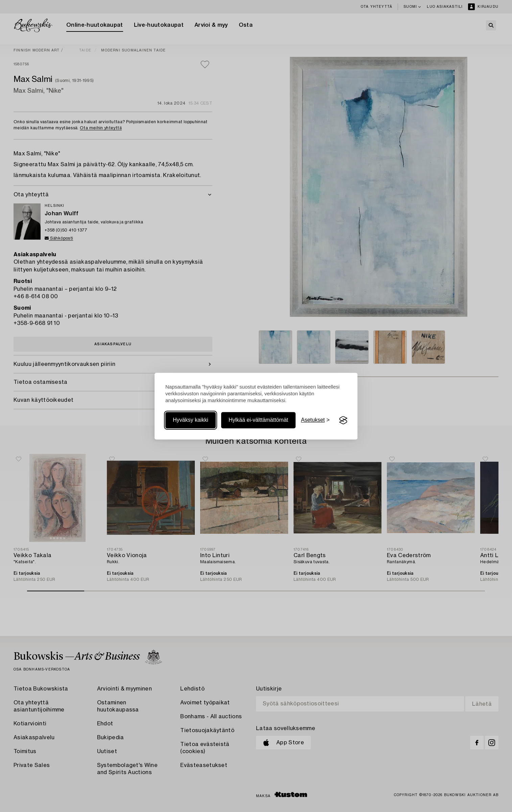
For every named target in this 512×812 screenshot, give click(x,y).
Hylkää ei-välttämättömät (258, 420)
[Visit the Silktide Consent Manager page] (343, 420)
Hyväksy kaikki (191, 420)
